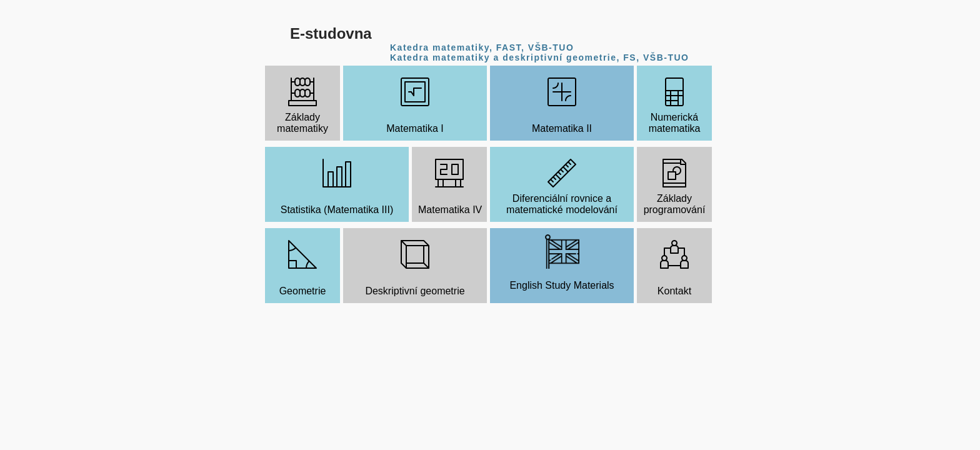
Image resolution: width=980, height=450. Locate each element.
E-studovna (331, 33)
